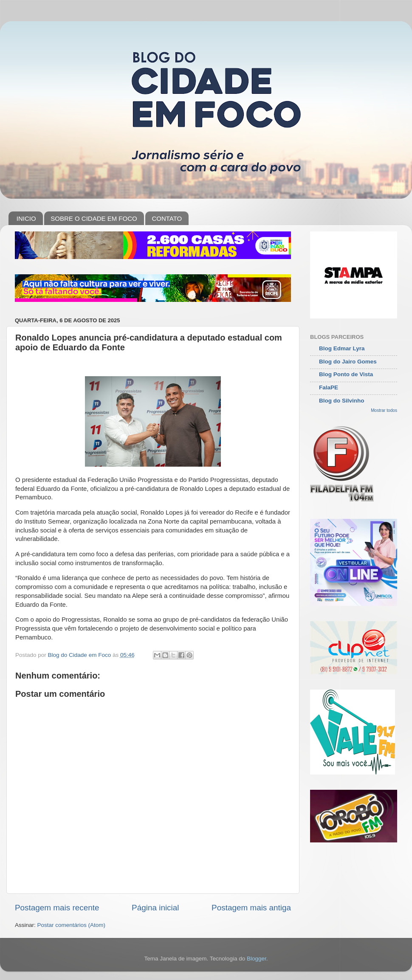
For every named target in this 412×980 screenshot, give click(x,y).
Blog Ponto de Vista (346, 374)
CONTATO (167, 218)
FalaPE (329, 387)
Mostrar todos (384, 410)
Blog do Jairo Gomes (348, 362)
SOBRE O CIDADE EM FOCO (94, 218)
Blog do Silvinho (342, 401)
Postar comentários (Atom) (72, 925)
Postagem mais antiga (251, 908)
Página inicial (155, 908)
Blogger (257, 959)
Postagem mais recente (57, 908)
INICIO (26, 218)
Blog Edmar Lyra (342, 348)
